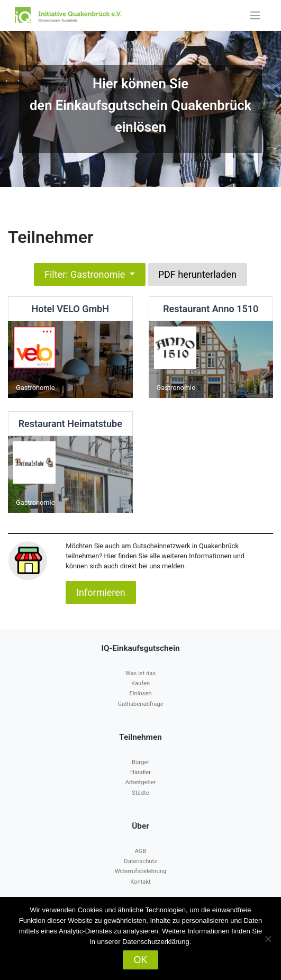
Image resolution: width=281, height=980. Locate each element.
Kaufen (140, 683)
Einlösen (140, 693)
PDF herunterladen (197, 274)
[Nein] (268, 939)
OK (140, 960)
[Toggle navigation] (255, 15)
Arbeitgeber (141, 782)
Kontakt (140, 882)
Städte (140, 793)
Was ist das (140, 673)
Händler (140, 772)
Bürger (140, 762)
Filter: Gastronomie (86, 274)
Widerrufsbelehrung (141, 871)
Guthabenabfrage (140, 704)
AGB (141, 851)
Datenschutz (140, 861)
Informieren (101, 592)
